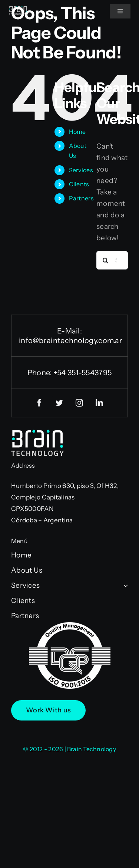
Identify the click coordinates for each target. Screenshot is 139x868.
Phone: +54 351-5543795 (70, 373)
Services (81, 170)
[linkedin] (100, 403)
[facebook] (40, 403)
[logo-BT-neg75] (18, 9)
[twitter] (60, 403)
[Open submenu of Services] (124, 585)
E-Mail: (69, 331)
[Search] (106, 260)
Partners (81, 198)
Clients (79, 184)
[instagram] (80, 403)
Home (77, 132)
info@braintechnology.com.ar (71, 340)
